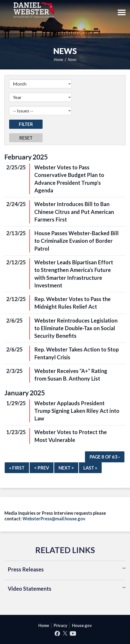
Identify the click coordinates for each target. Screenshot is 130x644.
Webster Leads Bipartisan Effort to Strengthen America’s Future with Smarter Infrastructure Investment (74, 274)
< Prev (42, 468)
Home (58, 59)
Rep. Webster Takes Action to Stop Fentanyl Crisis (77, 353)
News (72, 59)
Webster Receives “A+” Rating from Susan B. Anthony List (71, 375)
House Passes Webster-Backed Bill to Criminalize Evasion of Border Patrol (76, 241)
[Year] (40, 97)
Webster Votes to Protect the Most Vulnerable (71, 436)
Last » (90, 468)
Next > (66, 468)
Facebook (57, 633)
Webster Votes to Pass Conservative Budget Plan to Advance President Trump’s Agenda (69, 179)
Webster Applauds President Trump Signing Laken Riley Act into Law (77, 411)
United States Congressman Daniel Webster (34, 10)
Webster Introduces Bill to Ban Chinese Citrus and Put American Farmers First (74, 212)
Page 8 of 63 (105, 457)
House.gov (82, 625)
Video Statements (30, 589)
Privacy (61, 625)
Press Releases (26, 569)
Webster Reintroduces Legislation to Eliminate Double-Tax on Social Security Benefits (76, 328)
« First (17, 468)
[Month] (40, 84)
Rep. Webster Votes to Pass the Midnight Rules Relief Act (72, 303)
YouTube (73, 633)
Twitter (65, 633)
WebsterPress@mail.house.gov (54, 519)
